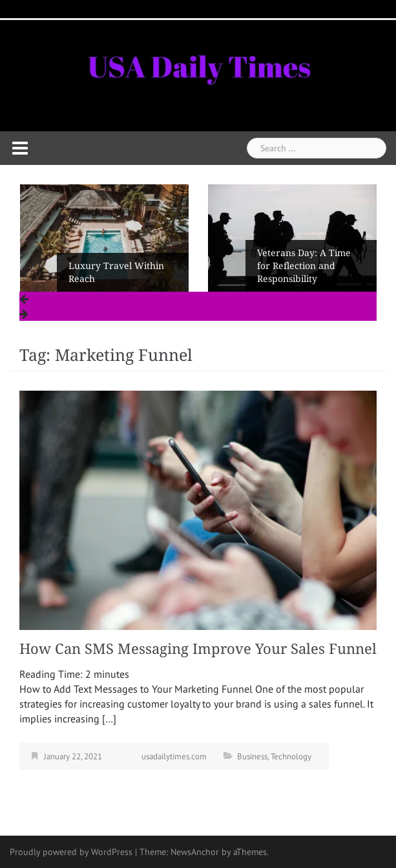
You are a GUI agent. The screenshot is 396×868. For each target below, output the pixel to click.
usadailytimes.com (174, 756)
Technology (291, 756)
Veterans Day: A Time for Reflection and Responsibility (304, 266)
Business (252, 756)
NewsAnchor (195, 852)
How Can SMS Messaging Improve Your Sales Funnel (198, 649)
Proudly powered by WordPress (71, 852)
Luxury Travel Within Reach (116, 272)
